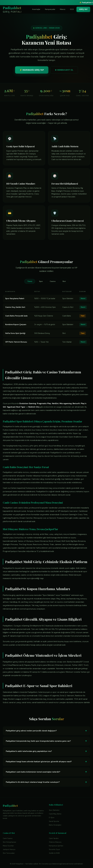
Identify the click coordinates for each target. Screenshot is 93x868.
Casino (53, 281)
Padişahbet (12, 10)
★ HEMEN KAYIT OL (64, 71)
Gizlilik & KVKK (54, 853)
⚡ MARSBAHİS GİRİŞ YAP (32, 71)
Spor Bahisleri (54, 810)
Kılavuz (63, 9)
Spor (41, 281)
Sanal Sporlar (54, 821)
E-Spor (52, 818)
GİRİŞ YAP (83, 9)
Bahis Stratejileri (55, 825)
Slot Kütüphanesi (9, 842)
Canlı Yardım (54, 838)
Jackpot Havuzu (9, 849)
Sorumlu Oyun (54, 849)
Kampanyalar (50, 9)
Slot (64, 281)
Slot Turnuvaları (9, 853)
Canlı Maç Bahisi (55, 814)
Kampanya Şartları (56, 846)
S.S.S (72, 9)
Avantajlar (36, 9)
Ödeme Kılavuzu (55, 842)
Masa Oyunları (8, 846)
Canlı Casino (8, 838)
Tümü (30, 281)
